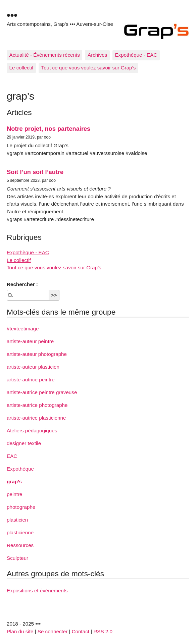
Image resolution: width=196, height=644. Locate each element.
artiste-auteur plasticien (33, 367)
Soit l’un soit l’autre (35, 172)
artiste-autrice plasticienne (36, 418)
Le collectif (21, 68)
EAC (12, 456)
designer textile (24, 443)
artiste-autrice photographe (37, 405)
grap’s (14, 481)
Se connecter (53, 631)
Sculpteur (17, 558)
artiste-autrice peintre (31, 380)
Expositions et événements (37, 591)
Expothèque (20, 469)
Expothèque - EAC (136, 55)
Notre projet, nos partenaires (48, 129)
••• (12, 15)
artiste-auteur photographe (37, 354)
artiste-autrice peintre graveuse (42, 392)
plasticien (17, 520)
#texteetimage (23, 329)
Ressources (20, 545)
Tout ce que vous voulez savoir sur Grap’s (89, 68)
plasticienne (20, 532)
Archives (97, 55)
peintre (14, 494)
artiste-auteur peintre (30, 341)
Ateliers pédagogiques (32, 431)
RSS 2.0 (103, 631)
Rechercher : (22, 284)
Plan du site (20, 631)
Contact (81, 631)
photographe (21, 507)
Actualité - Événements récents (45, 55)
